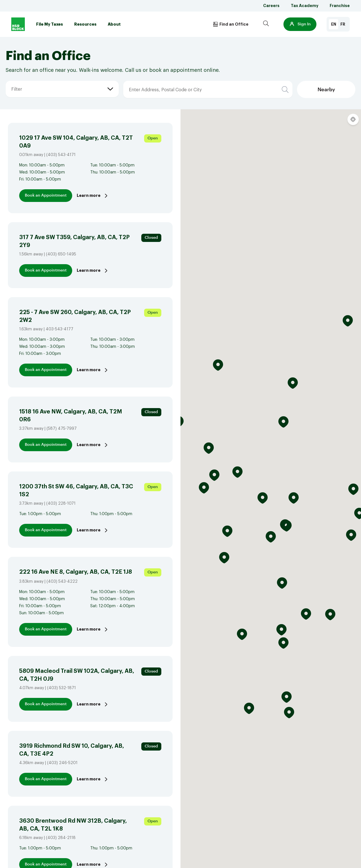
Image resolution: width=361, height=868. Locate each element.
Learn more (93, 196)
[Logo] (18, 24)
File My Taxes (49, 24)
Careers (271, 6)
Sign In (300, 24)
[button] (300, 24)
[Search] (266, 24)
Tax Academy (305, 6)
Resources (85, 24)
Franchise (340, 6)
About (114, 24)
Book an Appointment (46, 195)
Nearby (326, 90)
